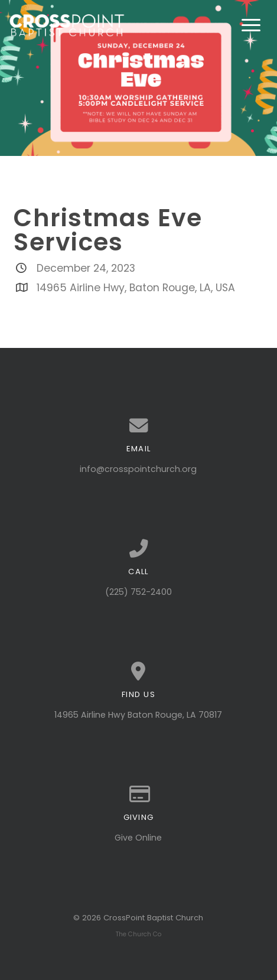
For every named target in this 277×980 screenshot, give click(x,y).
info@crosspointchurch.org (138, 469)
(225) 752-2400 (138, 592)
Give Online (138, 838)
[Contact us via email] (138, 426)
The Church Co (138, 934)
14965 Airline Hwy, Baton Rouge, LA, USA (136, 288)
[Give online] (138, 795)
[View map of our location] (138, 672)
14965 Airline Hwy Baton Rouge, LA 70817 (138, 715)
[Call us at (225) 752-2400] (138, 549)
